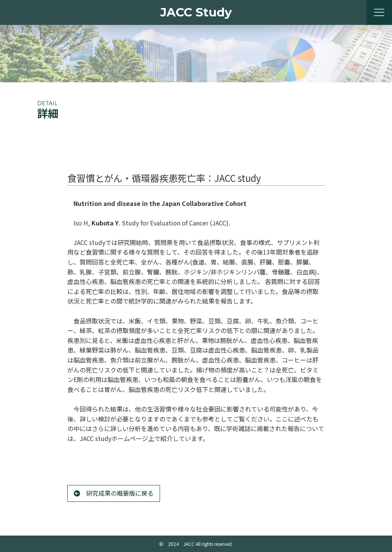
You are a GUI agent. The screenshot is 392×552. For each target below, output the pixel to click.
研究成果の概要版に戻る (114, 493)
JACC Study (196, 12)
